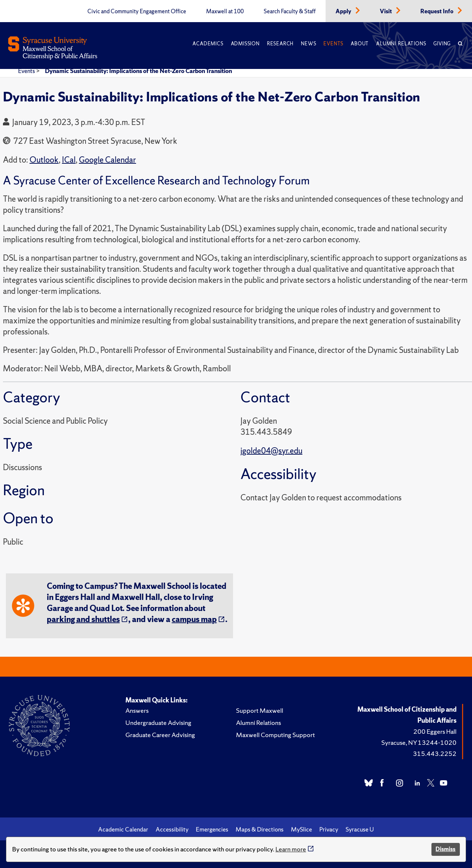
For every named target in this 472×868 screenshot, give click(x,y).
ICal (69, 160)
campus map (194, 619)
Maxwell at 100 (225, 11)
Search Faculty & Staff (290, 11)
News (308, 44)
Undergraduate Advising (158, 723)
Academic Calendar (123, 829)
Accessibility (172, 829)
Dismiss (445, 849)
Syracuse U (360, 829)
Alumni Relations (401, 44)
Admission (245, 44)
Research (280, 44)
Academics (208, 44)
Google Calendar (107, 160)
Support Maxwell (260, 710)
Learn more (291, 849)
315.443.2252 (435, 754)
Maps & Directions (260, 829)
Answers (137, 710)
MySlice (301, 829)
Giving (442, 44)
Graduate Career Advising (160, 735)
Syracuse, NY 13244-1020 (419, 742)
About (360, 44)
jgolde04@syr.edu (271, 451)
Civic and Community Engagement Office (137, 11)
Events (333, 44)
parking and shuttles (83, 619)
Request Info (438, 11)
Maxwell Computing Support (275, 735)
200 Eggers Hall (435, 731)
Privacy (329, 829)
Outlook (44, 160)
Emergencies (212, 829)
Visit (386, 11)
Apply (344, 11)
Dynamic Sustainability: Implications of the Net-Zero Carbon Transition (138, 71)
